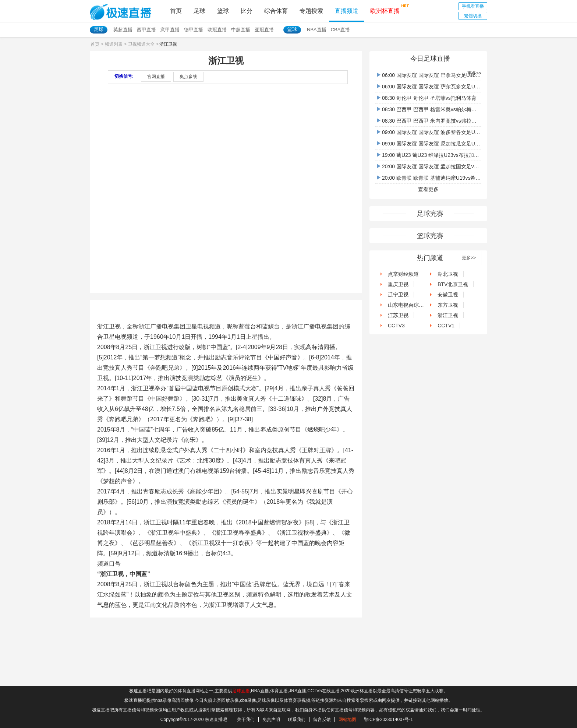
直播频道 (347, 11)
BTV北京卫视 (450, 284)
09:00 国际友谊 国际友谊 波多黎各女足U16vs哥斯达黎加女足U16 (454, 132)
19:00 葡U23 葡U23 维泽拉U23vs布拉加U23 (430, 155)
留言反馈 (322, 720)
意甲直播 (170, 30)
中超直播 (241, 30)
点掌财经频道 (401, 274)
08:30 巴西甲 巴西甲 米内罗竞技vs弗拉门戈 (429, 121)
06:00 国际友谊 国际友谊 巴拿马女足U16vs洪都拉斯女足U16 (449, 75)
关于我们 (246, 720)
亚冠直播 (264, 30)
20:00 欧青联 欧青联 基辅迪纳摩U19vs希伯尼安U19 (439, 178)
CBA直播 (341, 30)
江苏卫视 (396, 315)
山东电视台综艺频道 (408, 305)
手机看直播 (473, 6)
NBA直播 (317, 30)
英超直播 (123, 30)
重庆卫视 (396, 284)
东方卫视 (445, 305)
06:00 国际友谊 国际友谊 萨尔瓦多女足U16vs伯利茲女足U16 (449, 87)
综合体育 (276, 11)
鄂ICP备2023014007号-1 (388, 720)
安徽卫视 (445, 295)
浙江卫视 (445, 315)
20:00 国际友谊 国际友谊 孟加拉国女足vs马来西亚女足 (442, 166)
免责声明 (271, 720)
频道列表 (114, 44)
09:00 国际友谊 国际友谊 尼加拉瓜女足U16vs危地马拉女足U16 (452, 144)
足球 (199, 11)
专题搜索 (311, 11)
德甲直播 (194, 30)
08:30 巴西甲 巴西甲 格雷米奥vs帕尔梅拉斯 (429, 109)
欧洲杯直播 (385, 9)
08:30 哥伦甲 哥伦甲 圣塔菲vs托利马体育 (427, 98)
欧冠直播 (217, 30)
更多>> (474, 73)
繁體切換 (473, 16)
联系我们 (297, 720)
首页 (176, 11)
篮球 (223, 11)
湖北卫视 (445, 274)
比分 (247, 11)
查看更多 (428, 189)
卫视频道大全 (141, 44)
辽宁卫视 (396, 295)
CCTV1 (443, 326)
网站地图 (347, 720)
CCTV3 (394, 326)
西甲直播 (146, 30)
